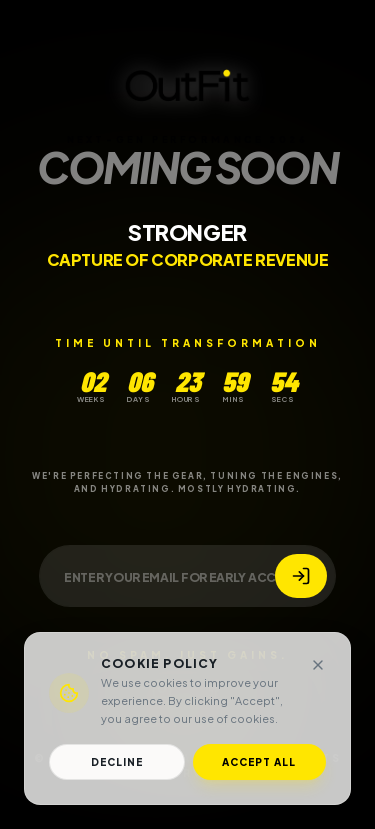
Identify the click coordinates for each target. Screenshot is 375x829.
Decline (117, 762)
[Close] (318, 665)
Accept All (259, 762)
